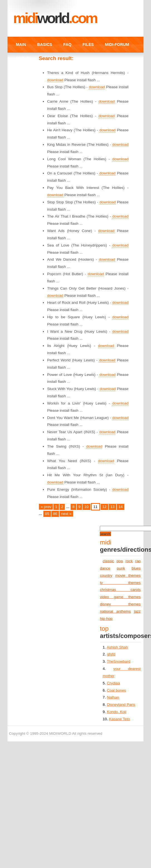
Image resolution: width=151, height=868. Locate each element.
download (55, 80)
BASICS (45, 45)
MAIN (21, 45)
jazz (137, 611)
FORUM (23, 58)
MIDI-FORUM (117, 45)
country (106, 575)
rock (129, 561)
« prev (46, 507)
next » (66, 514)
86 (55, 514)
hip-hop (106, 619)
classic (108, 561)
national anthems (115, 611)
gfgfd (111, 654)
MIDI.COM (55, 18)
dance (105, 568)
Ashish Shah (117, 647)
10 (86, 507)
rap (138, 561)
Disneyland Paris (121, 705)
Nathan (113, 697)
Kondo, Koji (117, 712)
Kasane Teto (119, 719)
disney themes (120, 604)
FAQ (67, 45)
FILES (88, 45)
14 (121, 507)
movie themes (128, 575)
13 (112, 507)
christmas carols (120, 590)
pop (120, 561)
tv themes (120, 583)
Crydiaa (113, 683)
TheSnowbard (119, 661)
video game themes (120, 597)
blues (136, 568)
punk (121, 568)
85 (47, 514)
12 (104, 507)
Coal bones (116, 690)
